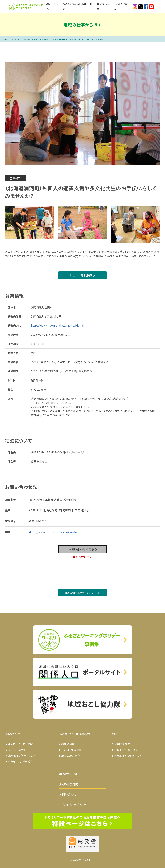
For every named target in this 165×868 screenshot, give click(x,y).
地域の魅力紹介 (71, 756)
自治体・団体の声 (71, 750)
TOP (6, 39)
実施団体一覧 (103, 6)
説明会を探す (122, 744)
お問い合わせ (68, 794)
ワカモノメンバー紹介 (21, 761)
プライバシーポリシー (74, 804)
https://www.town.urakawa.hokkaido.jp (54, 532)
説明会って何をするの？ (22, 756)
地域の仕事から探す (21, 39)
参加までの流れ (17, 750)
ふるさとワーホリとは (20, 744)
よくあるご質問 (121, 6)
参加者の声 (68, 744)
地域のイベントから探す (128, 756)
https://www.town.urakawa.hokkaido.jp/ (58, 325)
